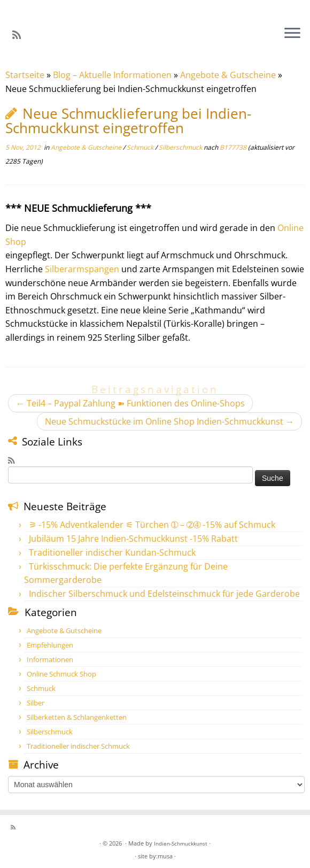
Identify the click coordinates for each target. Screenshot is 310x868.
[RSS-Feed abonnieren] (20, 35)
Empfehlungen (50, 645)
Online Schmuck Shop (61, 674)
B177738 (233, 147)
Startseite (25, 75)
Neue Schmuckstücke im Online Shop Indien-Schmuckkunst (169, 421)
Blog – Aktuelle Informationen (112, 75)
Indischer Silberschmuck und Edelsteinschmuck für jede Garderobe (164, 594)
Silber (36, 703)
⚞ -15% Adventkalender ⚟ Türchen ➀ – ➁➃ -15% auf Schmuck (152, 525)
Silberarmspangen (82, 269)
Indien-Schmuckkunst (181, 843)
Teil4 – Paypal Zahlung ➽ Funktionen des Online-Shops (130, 403)
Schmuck (141, 147)
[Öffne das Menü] (292, 34)
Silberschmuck (181, 147)
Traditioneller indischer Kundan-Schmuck (112, 552)
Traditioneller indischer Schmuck (78, 746)
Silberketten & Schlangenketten (77, 717)
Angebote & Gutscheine (228, 75)
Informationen (50, 659)
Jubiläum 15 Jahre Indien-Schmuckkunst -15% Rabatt (133, 539)
